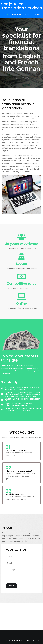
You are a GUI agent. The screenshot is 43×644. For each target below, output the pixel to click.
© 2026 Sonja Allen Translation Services (21, 641)
